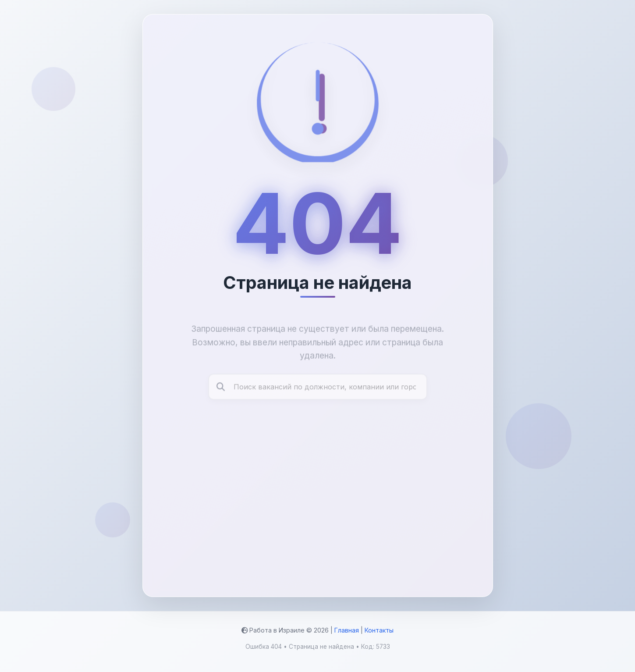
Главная (347, 630)
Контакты (379, 630)
